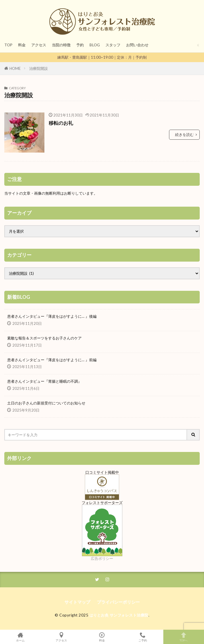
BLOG (95, 45)
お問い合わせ (137, 45)
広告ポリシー (102, 558)
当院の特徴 (61, 45)
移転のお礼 (61, 123)
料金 (22, 45)
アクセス (39, 45)
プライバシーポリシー (118, 602)
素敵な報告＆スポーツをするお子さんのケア (44, 338)
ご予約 (143, 637)
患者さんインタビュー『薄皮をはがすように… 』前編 (52, 360)
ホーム (20, 637)
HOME (15, 68)
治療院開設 (39, 68)
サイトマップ (77, 602)
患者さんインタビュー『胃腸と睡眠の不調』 (44, 381)
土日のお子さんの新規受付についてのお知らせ (46, 403)
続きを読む (184, 135)
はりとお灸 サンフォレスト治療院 (119, 615)
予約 (80, 45)
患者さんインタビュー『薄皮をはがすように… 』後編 (52, 316)
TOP (8, 45)
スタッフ (113, 45)
